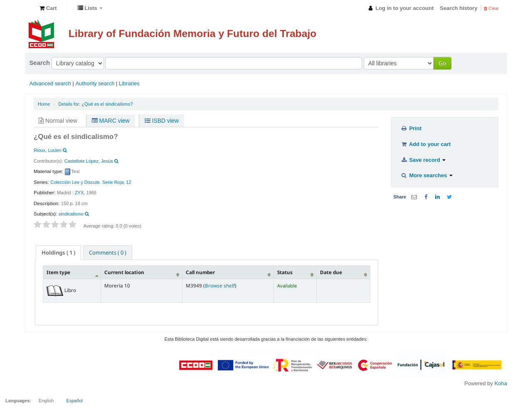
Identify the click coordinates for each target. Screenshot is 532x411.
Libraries (129, 83)
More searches (427, 175)
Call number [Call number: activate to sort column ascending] (200, 272)
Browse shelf (220, 285)
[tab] (58, 253)
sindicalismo (71, 214)
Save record (423, 160)
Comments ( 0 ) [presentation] (108, 253)
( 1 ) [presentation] (58, 253)
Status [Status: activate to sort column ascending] (285, 272)
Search (39, 63)
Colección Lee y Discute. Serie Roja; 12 (91, 182)
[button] (48, 8)
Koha (501, 383)
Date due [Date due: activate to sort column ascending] (331, 272)
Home (44, 104)
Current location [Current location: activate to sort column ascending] (124, 272)
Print (411, 128)
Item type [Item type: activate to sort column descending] (58, 272)
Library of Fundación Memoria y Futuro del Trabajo (193, 33)
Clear (491, 9)
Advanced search (50, 83)
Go (442, 63)
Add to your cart (426, 144)
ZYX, (80, 193)
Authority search (95, 83)
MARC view (111, 121)
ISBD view (162, 121)
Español (74, 401)
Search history (458, 8)
